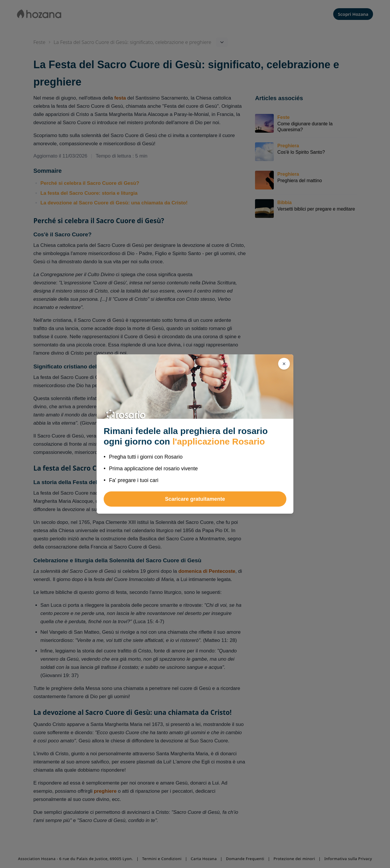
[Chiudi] (284, 364)
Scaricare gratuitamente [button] (195, 499)
